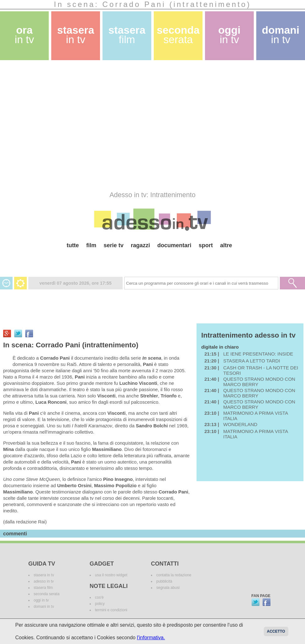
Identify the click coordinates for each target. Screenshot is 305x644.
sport (206, 245)
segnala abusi (168, 588)
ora (25, 35)
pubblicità (164, 581)
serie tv (114, 245)
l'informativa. (151, 638)
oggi (229, 35)
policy (100, 604)
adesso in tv (44, 581)
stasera (76, 35)
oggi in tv (41, 600)
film (91, 245)
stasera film (43, 588)
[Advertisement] (59, 125)
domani (281, 35)
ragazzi (140, 245)
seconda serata (47, 594)
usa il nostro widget (111, 575)
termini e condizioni (111, 610)
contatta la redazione (174, 575)
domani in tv (44, 607)
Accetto (276, 631)
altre (226, 245)
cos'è (99, 597)
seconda (178, 35)
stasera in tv (44, 575)
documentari (174, 245)
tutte (73, 245)
